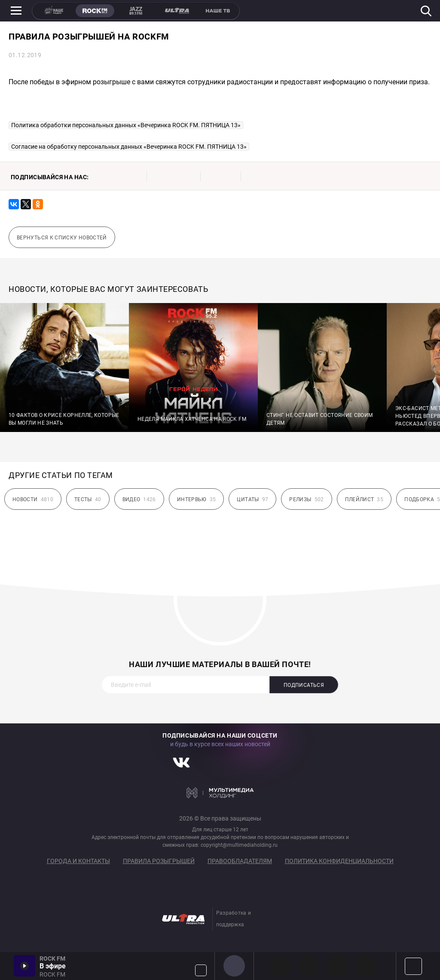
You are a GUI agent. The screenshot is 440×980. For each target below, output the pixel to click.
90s (365, 966)
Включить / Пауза (24, 966)
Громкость (201, 970)
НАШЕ (54, 11)
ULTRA (177, 11)
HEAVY (309, 966)
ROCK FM (234, 966)
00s (337, 966)
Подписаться (304, 685)
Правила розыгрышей (159, 861)
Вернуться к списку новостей (62, 238)
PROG (280, 966)
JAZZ (136, 11)
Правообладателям (240, 861)
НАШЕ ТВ (217, 11)
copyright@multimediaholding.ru (239, 845)
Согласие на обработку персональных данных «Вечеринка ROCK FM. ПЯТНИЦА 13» (129, 147)
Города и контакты (78, 861)
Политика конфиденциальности (339, 861)
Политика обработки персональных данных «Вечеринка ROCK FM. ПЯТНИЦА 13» (126, 125)
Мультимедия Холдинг (220, 793)
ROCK (95, 11)
